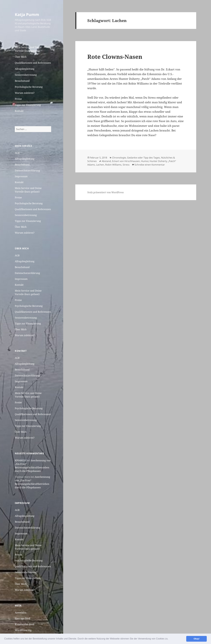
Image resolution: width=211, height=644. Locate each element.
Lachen (100, 165)
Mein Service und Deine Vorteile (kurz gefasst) (28, 49)
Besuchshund (22, 81)
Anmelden (21, 613)
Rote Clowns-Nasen (115, 57)
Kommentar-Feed (25, 624)
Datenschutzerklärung (27, 171)
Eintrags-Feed (22, 618)
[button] (169, 639)
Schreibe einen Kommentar (150, 165)
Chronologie (119, 158)
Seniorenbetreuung (26, 75)
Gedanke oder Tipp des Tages (143, 158)
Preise (18, 99)
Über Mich (21, 57)
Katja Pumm (27, 14)
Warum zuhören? (25, 93)
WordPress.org (23, 630)
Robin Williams (113, 165)
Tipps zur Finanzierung (28, 105)
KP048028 (20, 460)
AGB (17, 153)
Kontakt (19, 111)
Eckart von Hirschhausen (126, 161)
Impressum (21, 176)
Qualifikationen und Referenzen (33, 63)
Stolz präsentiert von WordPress (105, 192)
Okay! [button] (196, 639)
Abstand (106, 161)
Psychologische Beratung (29, 87)
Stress (126, 165)
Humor (145, 161)
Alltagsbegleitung (25, 69)
